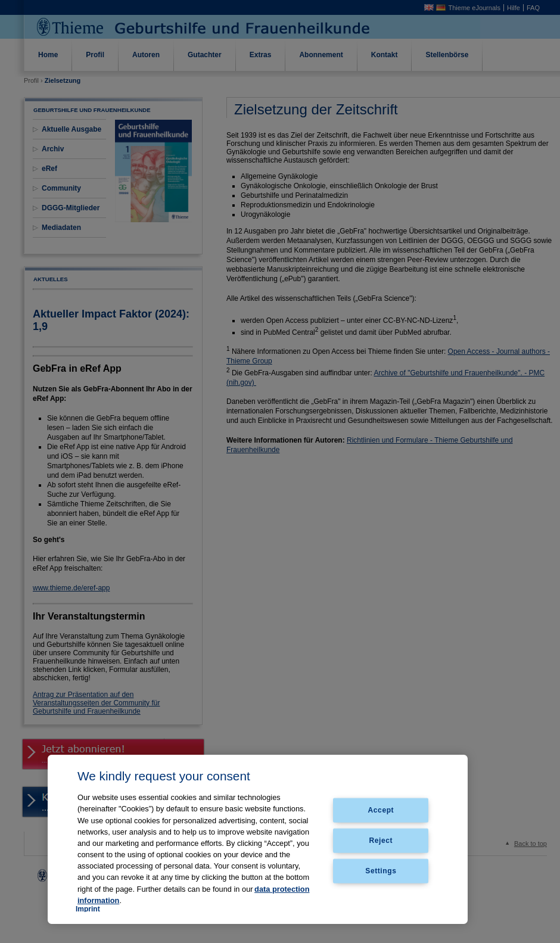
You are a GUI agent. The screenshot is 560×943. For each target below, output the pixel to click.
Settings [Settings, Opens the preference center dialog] (381, 870)
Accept (381, 810)
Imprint (88, 909)
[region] (258, 839)
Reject (381, 841)
